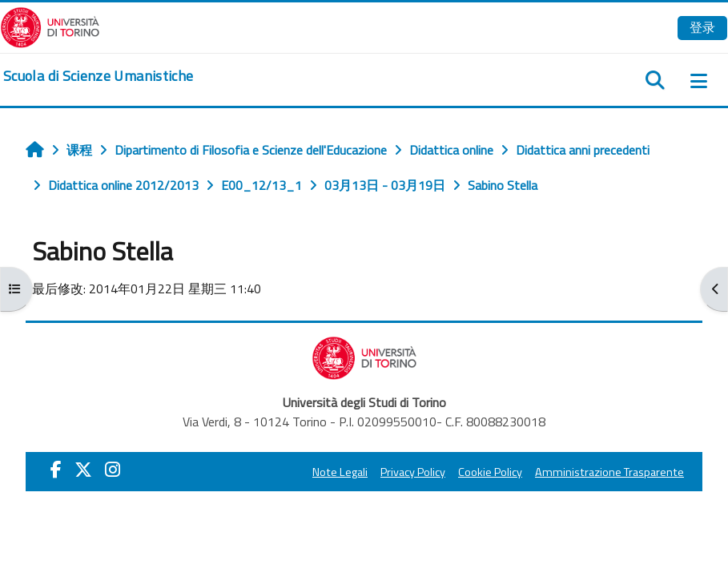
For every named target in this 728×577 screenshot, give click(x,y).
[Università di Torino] (50, 26)
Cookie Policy (490, 472)
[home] (98, 76)
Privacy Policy (413, 472)
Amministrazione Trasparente (609, 472)
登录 (702, 27)
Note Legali (340, 472)
